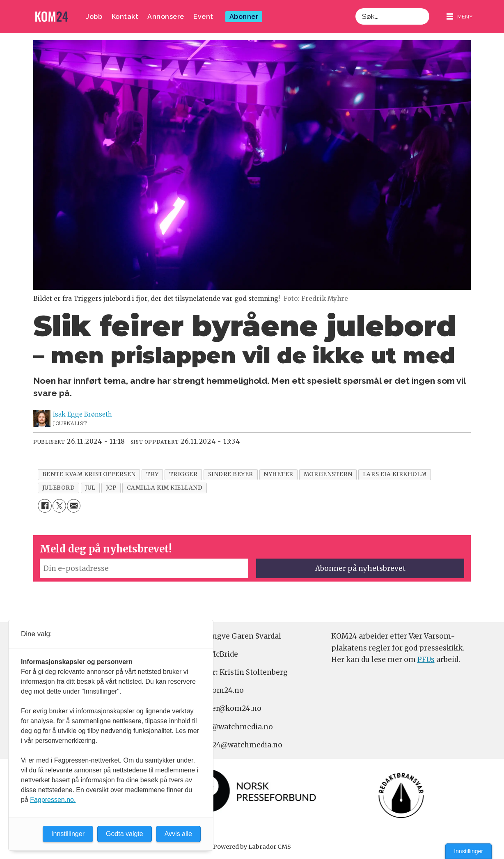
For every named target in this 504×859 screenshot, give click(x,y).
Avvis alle (178, 834)
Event (203, 17)
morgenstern (328, 474)
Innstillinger (468, 851)
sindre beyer (231, 474)
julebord (58, 488)
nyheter (278, 474)
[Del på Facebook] (45, 506)
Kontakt (125, 17)
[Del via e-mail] (74, 506)
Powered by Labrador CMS (252, 847)
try (152, 474)
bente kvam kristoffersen (89, 474)
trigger (183, 474)
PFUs (426, 660)
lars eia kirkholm (395, 474)
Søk (355, 8)
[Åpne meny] (460, 17)
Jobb (94, 17)
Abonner (244, 17)
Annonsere (166, 17)
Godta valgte (125, 834)
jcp (111, 488)
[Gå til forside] (52, 17)
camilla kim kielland (165, 488)
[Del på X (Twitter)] (59, 506)
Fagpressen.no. (53, 800)
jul (90, 488)
